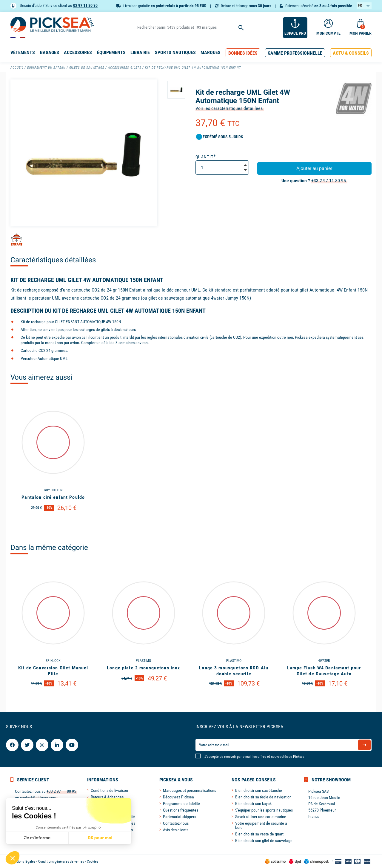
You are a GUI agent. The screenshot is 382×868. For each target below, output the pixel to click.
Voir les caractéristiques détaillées (229, 108)
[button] (243, 53)
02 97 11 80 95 (85, 5)
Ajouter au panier (314, 168)
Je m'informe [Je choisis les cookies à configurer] (37, 838)
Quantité (206, 157)
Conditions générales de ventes (61, 861)
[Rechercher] (191, 28)
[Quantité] (222, 168)
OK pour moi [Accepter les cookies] (100, 838)
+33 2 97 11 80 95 (329, 181)
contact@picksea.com (38, 798)
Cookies (93, 861)
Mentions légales (23, 861)
